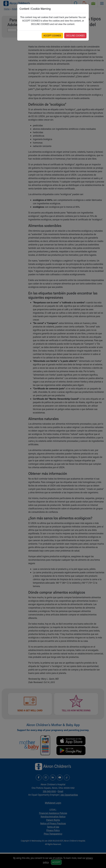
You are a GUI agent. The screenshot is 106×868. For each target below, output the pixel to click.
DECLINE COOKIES (75, 35)
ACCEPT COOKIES (52, 35)
